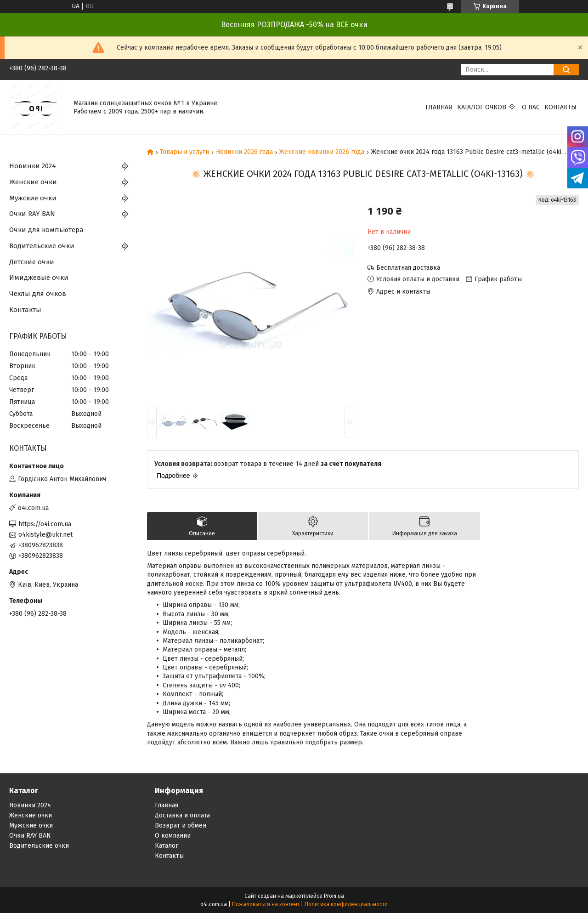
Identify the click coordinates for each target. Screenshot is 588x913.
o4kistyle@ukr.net (45, 535)
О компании (173, 836)
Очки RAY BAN (32, 214)
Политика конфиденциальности (346, 904)
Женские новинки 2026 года (322, 152)
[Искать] (566, 70)
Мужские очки (33, 198)
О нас (531, 107)
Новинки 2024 (33, 166)
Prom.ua (334, 896)
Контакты (560, 107)
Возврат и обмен (181, 825)
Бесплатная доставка (408, 268)
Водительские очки (42, 246)
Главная (439, 107)
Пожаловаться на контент (266, 904)
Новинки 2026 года (244, 152)
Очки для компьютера (46, 230)
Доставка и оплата (182, 815)
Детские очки (32, 262)
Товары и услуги (184, 152)
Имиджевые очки (39, 278)
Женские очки (33, 182)
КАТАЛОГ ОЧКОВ (482, 107)
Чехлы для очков (38, 294)
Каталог (167, 846)
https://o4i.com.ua (45, 524)
